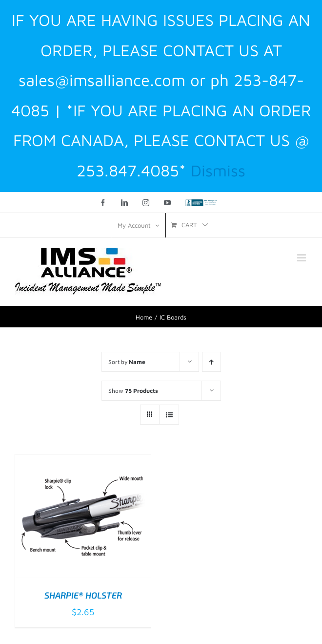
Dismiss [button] (218, 170)
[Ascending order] (211, 362)
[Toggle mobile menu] (302, 258)
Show (133, 391)
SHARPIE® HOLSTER (83, 595)
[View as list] (169, 415)
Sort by (127, 362)
